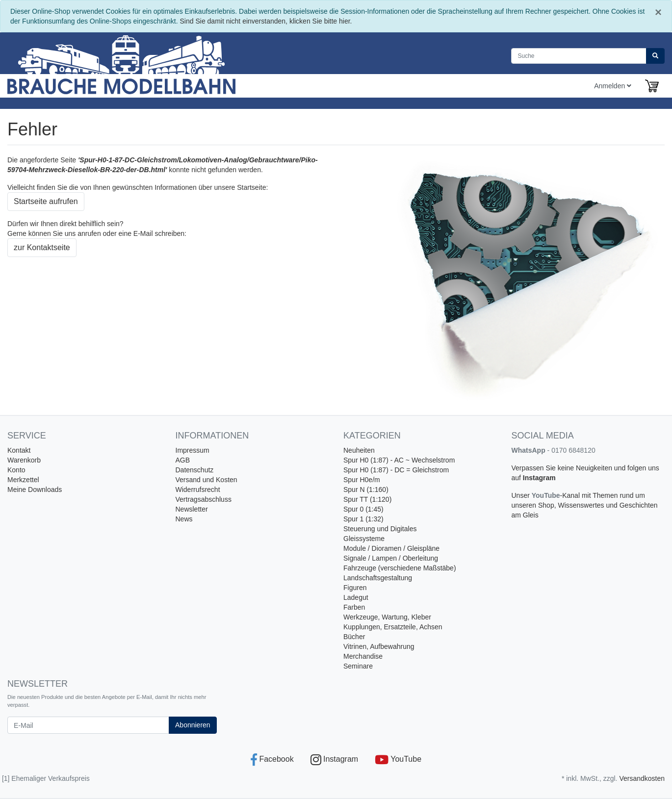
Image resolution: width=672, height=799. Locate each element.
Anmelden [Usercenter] (613, 86)
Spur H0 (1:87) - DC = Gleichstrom (396, 470)
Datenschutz (195, 470)
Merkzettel (23, 480)
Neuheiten (359, 450)
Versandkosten (642, 778)
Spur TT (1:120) (367, 499)
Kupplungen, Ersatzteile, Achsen (393, 627)
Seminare (358, 666)
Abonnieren (193, 725)
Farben (354, 607)
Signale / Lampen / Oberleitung (391, 558)
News (184, 519)
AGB (183, 460)
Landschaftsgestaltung (378, 578)
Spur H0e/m (362, 480)
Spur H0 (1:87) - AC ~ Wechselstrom (399, 460)
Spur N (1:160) (366, 490)
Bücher (354, 637)
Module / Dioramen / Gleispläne (391, 548)
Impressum (193, 450)
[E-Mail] (88, 725)
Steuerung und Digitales (380, 529)
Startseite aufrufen (46, 201)
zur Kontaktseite (42, 247)
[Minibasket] (652, 86)
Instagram (539, 478)
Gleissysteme (364, 539)
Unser (522, 495)
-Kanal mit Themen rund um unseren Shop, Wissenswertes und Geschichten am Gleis (585, 505)
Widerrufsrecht (198, 490)
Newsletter (192, 509)
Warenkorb (24, 460)
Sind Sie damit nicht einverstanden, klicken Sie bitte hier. (266, 21)
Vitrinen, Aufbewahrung (379, 646)
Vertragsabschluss (204, 499)
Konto (16, 470)
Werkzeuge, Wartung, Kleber (387, 617)
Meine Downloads (35, 490)
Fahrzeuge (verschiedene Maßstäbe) (400, 568)
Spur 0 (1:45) (363, 509)
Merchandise (363, 656)
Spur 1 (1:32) (363, 519)
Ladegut (356, 597)
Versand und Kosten (207, 480)
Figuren (355, 588)
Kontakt (19, 450)
